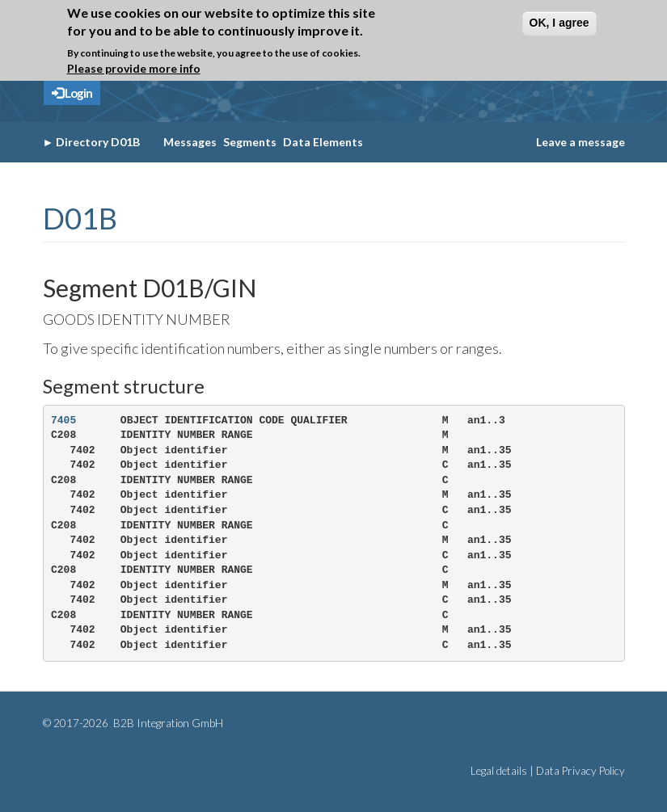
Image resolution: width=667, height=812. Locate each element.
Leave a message (580, 142)
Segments (250, 142)
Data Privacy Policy (580, 771)
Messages (190, 142)
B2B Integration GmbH (167, 723)
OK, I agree (559, 23)
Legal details (499, 771)
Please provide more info (134, 68)
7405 (63, 421)
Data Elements (323, 142)
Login (72, 93)
